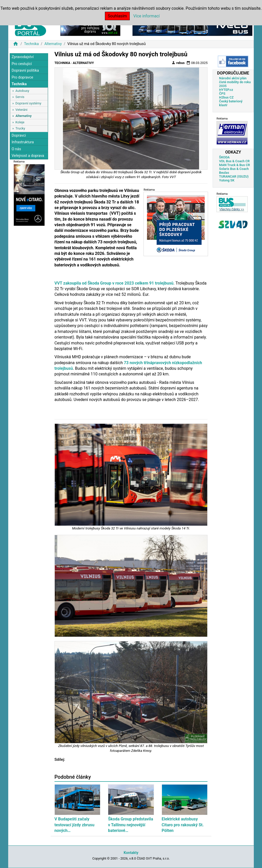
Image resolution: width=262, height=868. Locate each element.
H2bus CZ (226, 97)
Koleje (20, 122)
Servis (20, 97)
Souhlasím (117, 16)
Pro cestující (22, 64)
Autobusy (22, 91)
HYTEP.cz (226, 90)
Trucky (20, 128)
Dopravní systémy (28, 103)
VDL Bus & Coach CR (234, 161)
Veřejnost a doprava (28, 156)
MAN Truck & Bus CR (234, 165)
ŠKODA (224, 157)
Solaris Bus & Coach (234, 169)
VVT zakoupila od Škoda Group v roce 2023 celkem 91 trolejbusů (114, 283)
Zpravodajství (23, 57)
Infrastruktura (23, 142)
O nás (16, 149)
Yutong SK (227, 180)
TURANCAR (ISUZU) (234, 176)
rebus (178, 63)
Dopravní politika (25, 70)
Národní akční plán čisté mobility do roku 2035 (235, 82)
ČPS (222, 94)
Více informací (146, 16)
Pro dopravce (22, 77)
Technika (31, 44)
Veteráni (21, 110)
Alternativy (53, 44)
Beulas (224, 173)
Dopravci (19, 135)
